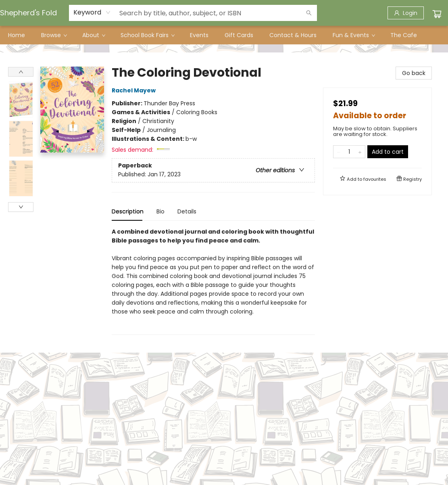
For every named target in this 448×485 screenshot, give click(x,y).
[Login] (406, 13)
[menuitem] (17, 35)
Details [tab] (187, 211)
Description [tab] (128, 211)
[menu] (224, 35)
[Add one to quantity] (360, 152)
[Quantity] (349, 152)
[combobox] (92, 13)
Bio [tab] (160, 211)
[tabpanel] (213, 281)
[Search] (309, 13)
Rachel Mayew (135, 90)
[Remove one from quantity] (339, 152)
